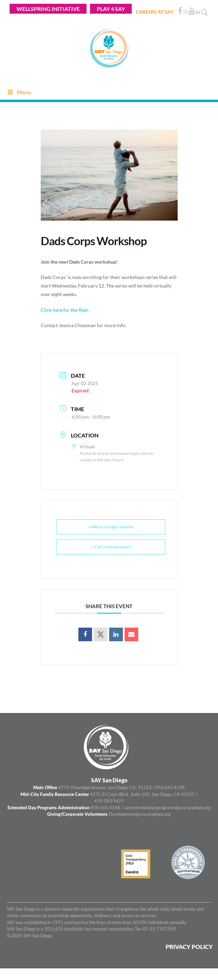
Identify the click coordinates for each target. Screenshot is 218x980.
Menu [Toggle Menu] (19, 92)
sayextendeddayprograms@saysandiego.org (167, 808)
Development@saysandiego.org (140, 814)
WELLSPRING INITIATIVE (48, 9)
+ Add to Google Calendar (111, 527)
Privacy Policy (189, 947)
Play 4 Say (111, 9)
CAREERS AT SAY (155, 12)
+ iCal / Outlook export (111, 547)
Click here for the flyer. (65, 310)
